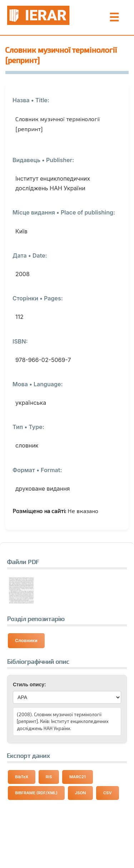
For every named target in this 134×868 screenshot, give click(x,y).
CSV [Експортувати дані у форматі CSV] (108, 793)
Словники (26, 640)
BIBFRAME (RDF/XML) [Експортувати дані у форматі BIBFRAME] (36, 793)
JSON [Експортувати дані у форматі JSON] (81, 793)
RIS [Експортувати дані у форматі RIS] (49, 777)
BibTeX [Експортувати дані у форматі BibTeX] (22, 777)
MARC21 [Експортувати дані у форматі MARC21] (78, 777)
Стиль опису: (29, 684)
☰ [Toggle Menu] (114, 17)
